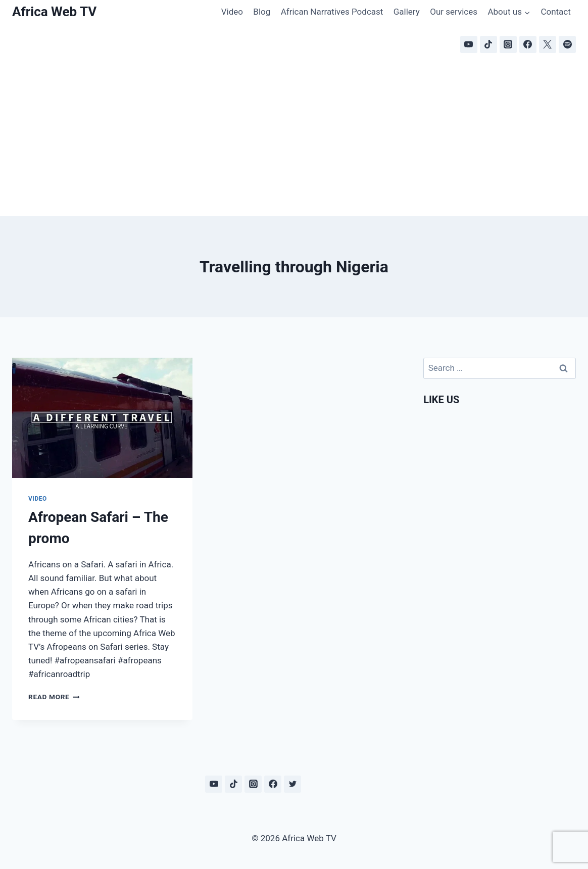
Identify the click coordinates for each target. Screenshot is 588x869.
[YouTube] (469, 44)
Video (232, 12)
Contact (555, 12)
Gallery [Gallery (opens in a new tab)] (407, 12)
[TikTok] (488, 44)
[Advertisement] (294, 140)
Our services (454, 12)
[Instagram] (508, 44)
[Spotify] (567, 44)
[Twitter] (292, 784)
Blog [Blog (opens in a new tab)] (262, 12)
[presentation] (102, 418)
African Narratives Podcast (332, 12)
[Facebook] (528, 44)
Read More (54, 697)
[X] (548, 44)
